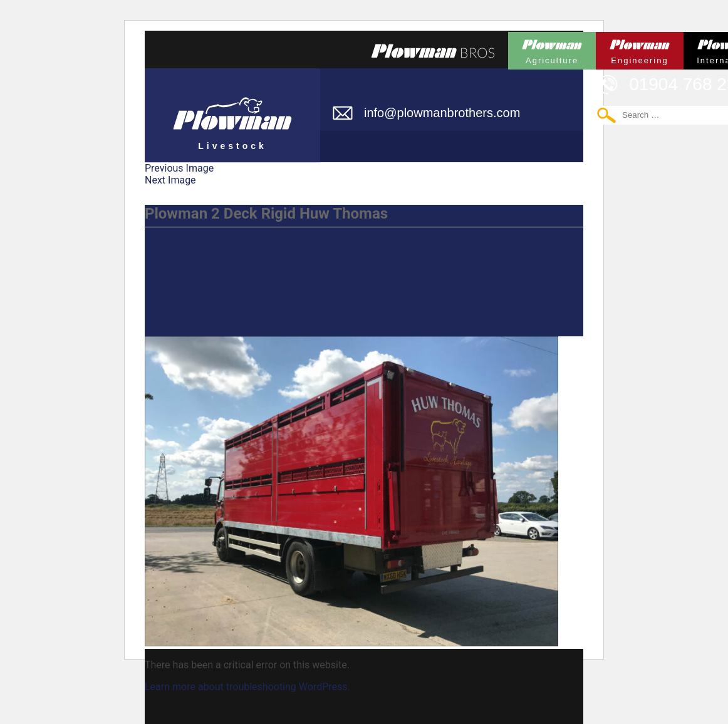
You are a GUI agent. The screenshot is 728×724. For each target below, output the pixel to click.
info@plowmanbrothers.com (442, 113)
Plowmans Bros (433, 51)
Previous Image (179, 168)
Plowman (552, 49)
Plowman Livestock (232, 110)
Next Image (170, 180)
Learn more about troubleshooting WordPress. (247, 687)
